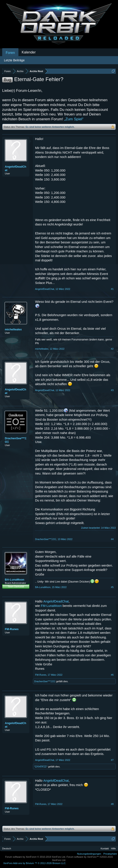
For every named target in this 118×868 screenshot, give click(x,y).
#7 (112, 760)
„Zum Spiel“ (74, 119)
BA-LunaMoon (15, 580)
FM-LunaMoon (51, 606)
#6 (112, 675)
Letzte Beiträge (14, 60)
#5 (112, 587)
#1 (112, 289)
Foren (10, 53)
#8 (112, 804)
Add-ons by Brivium (35, 863)
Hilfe (113, 849)
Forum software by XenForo (36, 857)
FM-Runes (12, 629)
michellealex (13, 329)
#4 (112, 539)
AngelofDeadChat (16, 168)
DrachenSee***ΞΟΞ (16, 440)
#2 (112, 349)
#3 (112, 390)
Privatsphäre (110, 854)
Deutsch (7, 849)
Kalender (29, 52)
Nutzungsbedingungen (89, 854)
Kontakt (105, 849)
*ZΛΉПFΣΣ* (41, 767)
